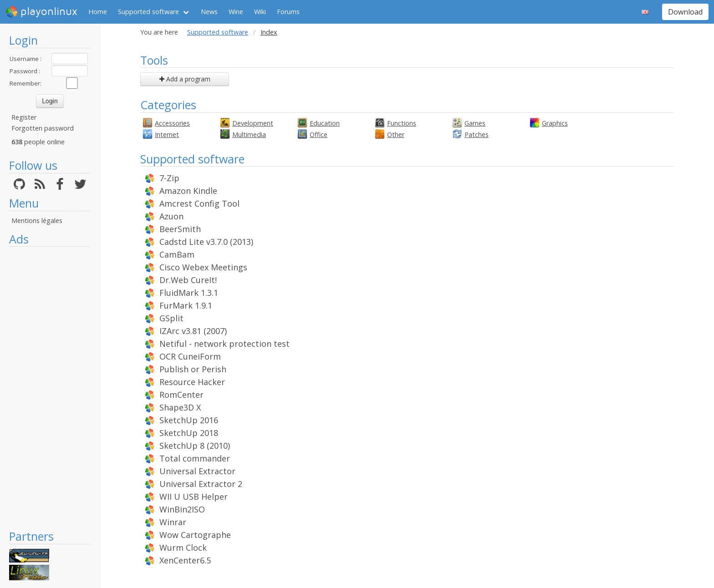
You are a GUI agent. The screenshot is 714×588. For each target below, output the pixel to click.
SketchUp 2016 (189, 420)
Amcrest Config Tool (199, 203)
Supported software (148, 12)
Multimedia (249, 134)
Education (325, 123)
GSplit (171, 318)
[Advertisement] (50, 388)
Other (396, 134)
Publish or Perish (193, 369)
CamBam (177, 254)
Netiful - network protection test (224, 344)
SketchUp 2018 (189, 433)
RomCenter (181, 395)
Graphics (555, 123)
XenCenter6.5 (185, 560)
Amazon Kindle (188, 191)
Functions (402, 123)
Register (24, 117)
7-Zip (169, 178)
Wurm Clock (183, 547)
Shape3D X (180, 407)
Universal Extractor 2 (201, 484)
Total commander (195, 458)
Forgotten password (43, 128)
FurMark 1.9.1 (186, 305)
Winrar (173, 522)
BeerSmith (180, 229)
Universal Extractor (197, 471)
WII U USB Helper (194, 497)
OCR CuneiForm (190, 356)
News (209, 12)
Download (685, 12)
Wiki (260, 12)
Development (253, 123)
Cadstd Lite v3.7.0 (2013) (206, 242)
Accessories (172, 123)
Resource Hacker (192, 382)
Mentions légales (37, 220)
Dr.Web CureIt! (188, 280)
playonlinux (41, 12)
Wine (236, 12)
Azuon (171, 216)
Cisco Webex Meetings (203, 267)
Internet (167, 134)
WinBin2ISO (182, 509)
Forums (288, 12)
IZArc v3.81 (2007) (193, 331)
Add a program (185, 79)
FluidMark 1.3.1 (189, 293)
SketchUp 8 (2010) (195, 446)
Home (98, 12)
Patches (477, 134)
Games (475, 123)
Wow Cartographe (195, 535)
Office (319, 134)
